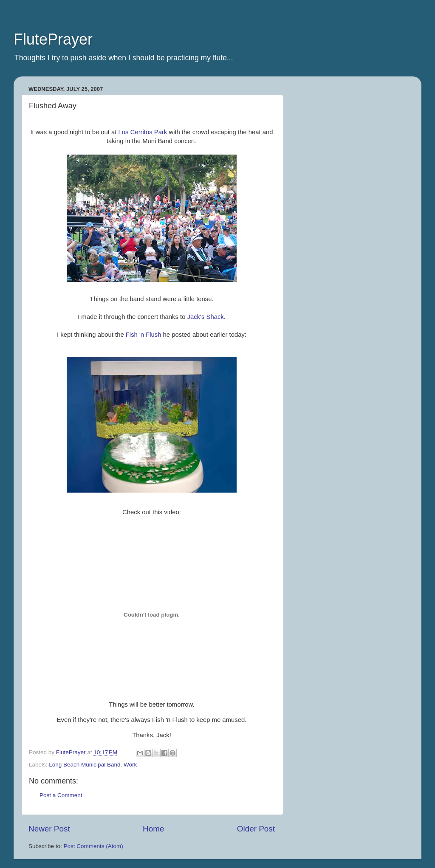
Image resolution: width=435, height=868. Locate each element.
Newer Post (49, 829)
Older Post (256, 829)
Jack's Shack (206, 317)
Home (153, 829)
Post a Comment (61, 795)
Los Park (143, 132)
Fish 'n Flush (144, 335)
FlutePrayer (53, 39)
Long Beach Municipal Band (85, 765)
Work (130, 765)
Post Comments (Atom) (93, 846)
